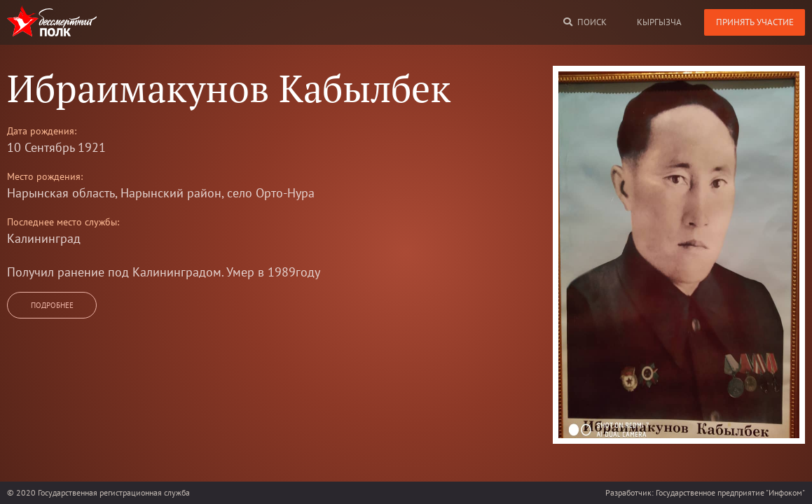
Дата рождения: (42, 131)
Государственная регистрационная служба (114, 492)
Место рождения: (45, 176)
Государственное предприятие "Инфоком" (730, 492)
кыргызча (659, 22)
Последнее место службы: (63, 222)
